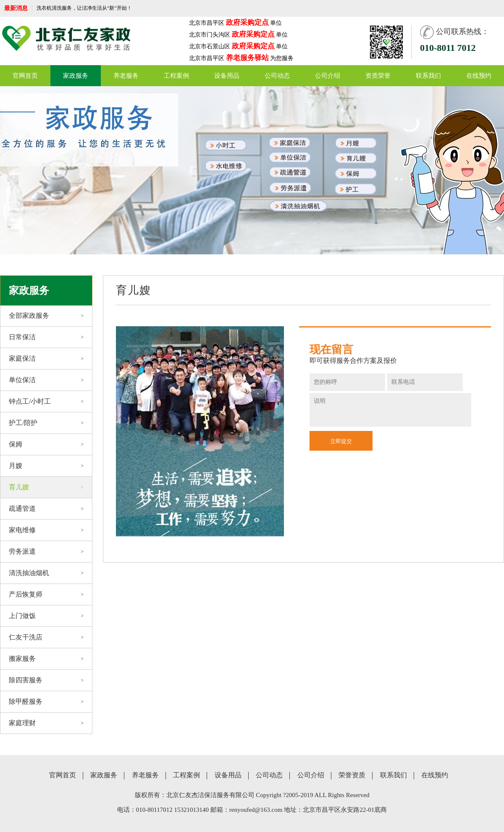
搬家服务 (46, 659)
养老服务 (126, 76)
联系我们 (428, 76)
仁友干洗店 (46, 637)
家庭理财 (46, 723)
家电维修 (46, 530)
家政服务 (76, 76)
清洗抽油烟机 (46, 573)
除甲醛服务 (46, 702)
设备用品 (227, 76)
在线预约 (479, 76)
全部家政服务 (46, 316)
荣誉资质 (352, 775)
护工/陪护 (46, 423)
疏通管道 (46, 509)
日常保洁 (46, 337)
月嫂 (46, 466)
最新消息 (16, 8)
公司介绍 (328, 76)
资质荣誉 (378, 76)
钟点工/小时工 (46, 401)
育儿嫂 (46, 487)
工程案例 (176, 76)
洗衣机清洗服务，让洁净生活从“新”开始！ (84, 8)
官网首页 (25, 76)
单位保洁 (46, 380)
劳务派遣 (46, 552)
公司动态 (277, 76)
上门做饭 (46, 616)
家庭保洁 (46, 359)
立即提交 (341, 441)
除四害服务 (46, 680)
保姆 (46, 444)
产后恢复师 (46, 594)
